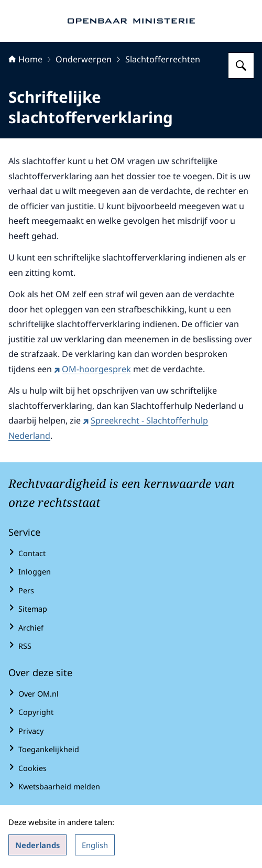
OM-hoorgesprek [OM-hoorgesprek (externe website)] (92, 369)
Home (25, 59)
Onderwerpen (84, 59)
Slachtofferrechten (163, 59)
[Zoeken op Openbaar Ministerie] (241, 66)
